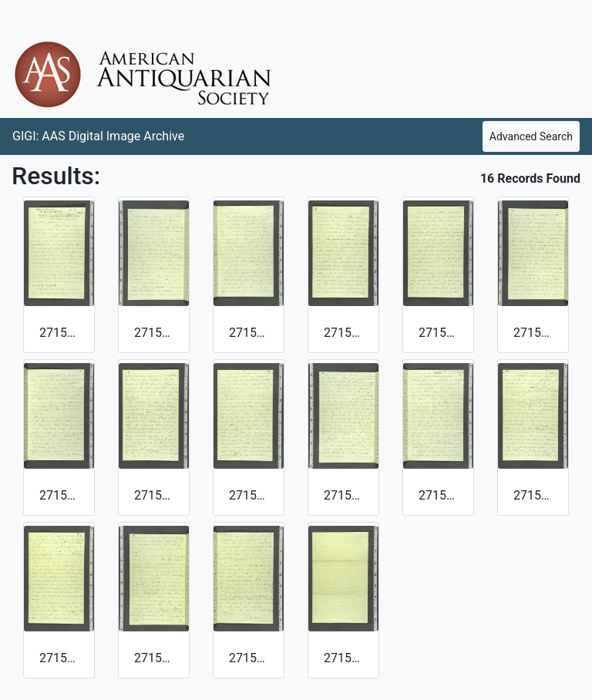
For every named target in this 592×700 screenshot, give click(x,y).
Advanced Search (531, 136)
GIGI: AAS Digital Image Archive (98, 136)
